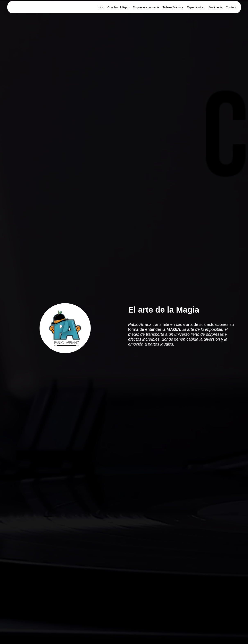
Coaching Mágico (118, 7)
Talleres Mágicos (173, 7)
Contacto (231, 7)
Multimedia (216, 7)
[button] (196, 7)
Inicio (101, 7)
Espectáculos (195, 7)
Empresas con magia (146, 7)
